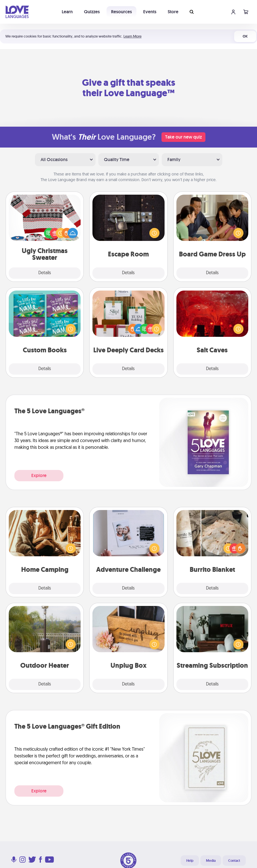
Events (150, 12)
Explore (39, 475)
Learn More (132, 36)
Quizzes (92, 12)
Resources (121, 12)
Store (173, 12)
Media (211, 861)
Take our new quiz (183, 137)
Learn (67, 12)
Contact (234, 861)
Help (190, 861)
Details (45, 273)
